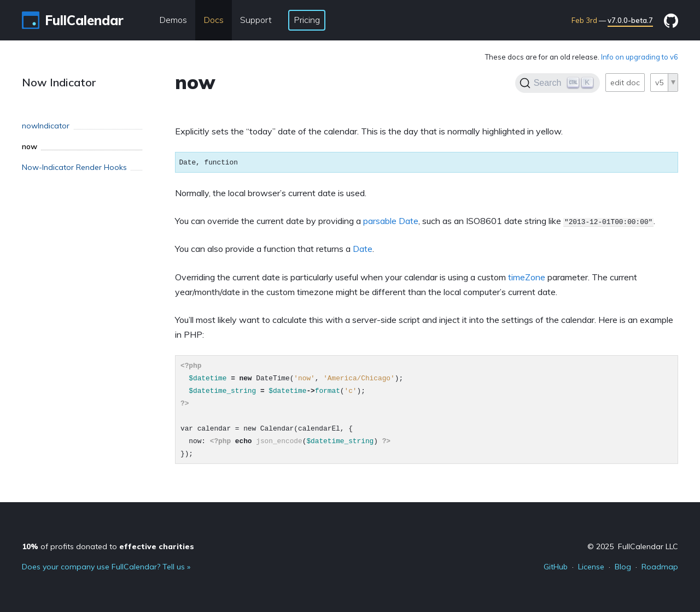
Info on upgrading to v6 (640, 57)
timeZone (527, 277)
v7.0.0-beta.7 (630, 20)
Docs (214, 20)
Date (363, 249)
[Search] (558, 83)
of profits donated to (108, 546)
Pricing (307, 20)
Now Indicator (59, 82)
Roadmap (660, 567)
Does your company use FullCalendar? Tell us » (106, 567)
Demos (173, 20)
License (591, 567)
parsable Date (391, 221)
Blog (623, 567)
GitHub (556, 567)
